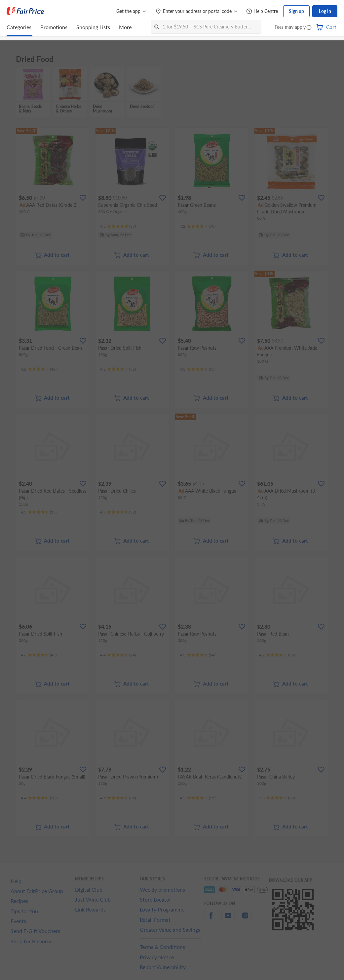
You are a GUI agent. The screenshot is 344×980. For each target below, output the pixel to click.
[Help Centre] (262, 11)
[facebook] (211, 919)
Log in (325, 11)
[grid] (172, 92)
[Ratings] (118, 226)
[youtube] (228, 919)
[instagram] (245, 919)
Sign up (296, 11)
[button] (309, 28)
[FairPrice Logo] (25, 11)
